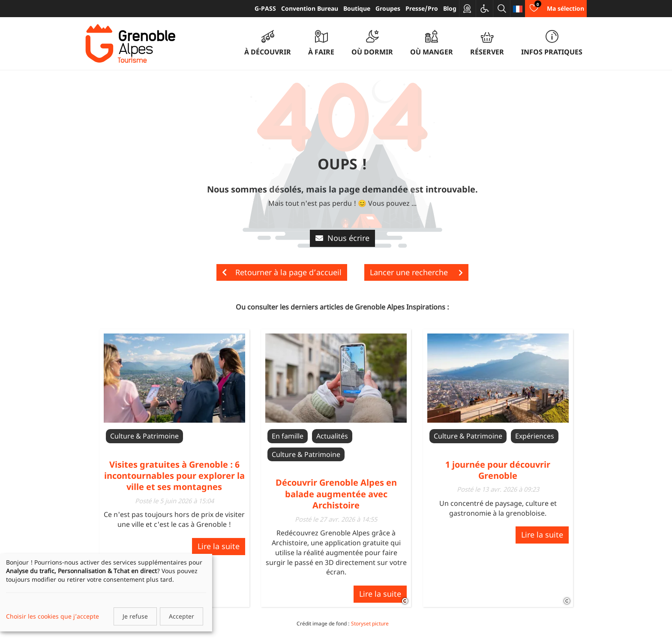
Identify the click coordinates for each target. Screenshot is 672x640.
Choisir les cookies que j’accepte (52, 616)
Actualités (332, 436)
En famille (288, 436)
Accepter (181, 616)
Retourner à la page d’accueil (282, 272)
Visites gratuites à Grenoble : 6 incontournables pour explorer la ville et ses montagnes (174, 476)
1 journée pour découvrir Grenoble (498, 470)
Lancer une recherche (416, 272)
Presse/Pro (422, 8)
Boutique (357, 8)
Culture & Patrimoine (144, 436)
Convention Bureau (310, 8)
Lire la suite (219, 546)
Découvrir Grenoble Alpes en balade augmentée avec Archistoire (336, 494)
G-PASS (265, 8)
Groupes (388, 8)
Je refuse (135, 616)
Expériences (535, 436)
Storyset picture (370, 623)
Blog (450, 8)
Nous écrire (342, 238)
